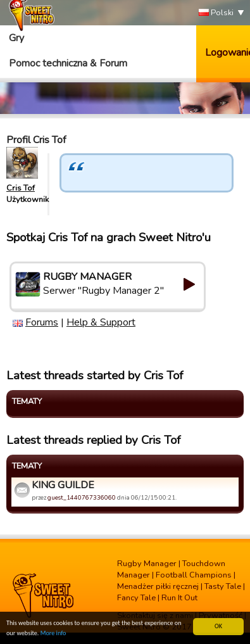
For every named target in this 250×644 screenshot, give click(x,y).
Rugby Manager (147, 564)
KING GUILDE (63, 485)
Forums (42, 322)
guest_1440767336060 (82, 497)
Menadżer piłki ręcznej (158, 586)
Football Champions (194, 575)
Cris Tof (21, 188)
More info (53, 634)
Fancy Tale (136, 598)
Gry (16, 38)
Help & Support (101, 322)
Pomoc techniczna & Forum (68, 63)
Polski (216, 13)
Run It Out (179, 598)
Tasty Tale (223, 586)
